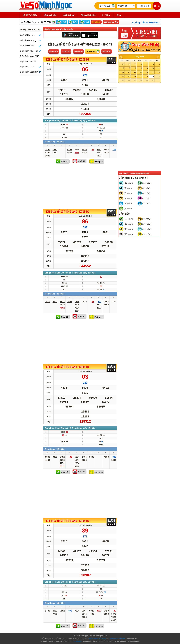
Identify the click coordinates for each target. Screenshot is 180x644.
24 (153, 76)
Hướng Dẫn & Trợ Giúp (145, 23)
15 (141, 72)
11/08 (54, 51)
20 (129, 76)
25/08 (78, 51)
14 (135, 72)
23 (147, 76)
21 (135, 76)
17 (153, 72)
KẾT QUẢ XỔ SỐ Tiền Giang (67, 59)
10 (153, 68)
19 (123, 76)
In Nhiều (96, 22)
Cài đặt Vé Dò (111, 22)
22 (141, 76)
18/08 (66, 51)
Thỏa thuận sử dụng (97, 638)
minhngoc (77, 641)
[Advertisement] (80, 186)
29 (129, 64)
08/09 (106, 51)
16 (147, 72)
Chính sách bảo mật (117, 638)
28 (123, 64)
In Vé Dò (81, 161)
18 (158, 72)
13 (129, 72)
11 (158, 68)
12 (123, 72)
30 (135, 64)
